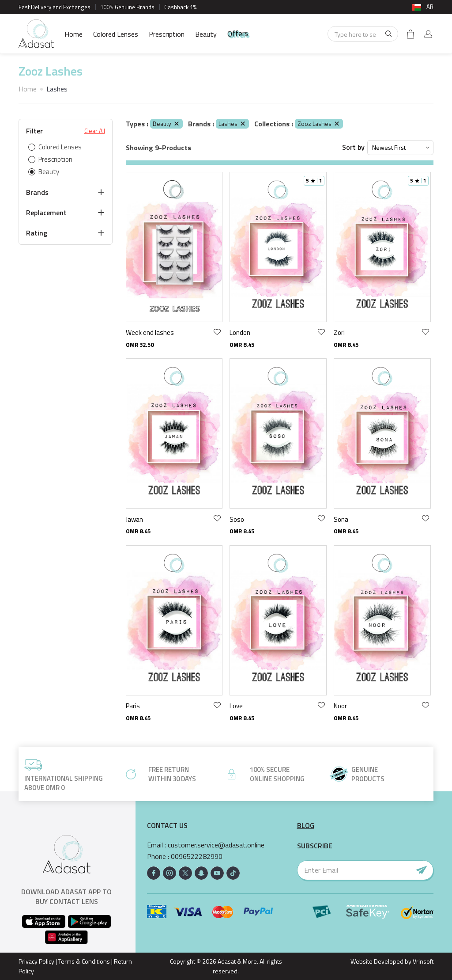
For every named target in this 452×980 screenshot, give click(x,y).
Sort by (353, 147)
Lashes (232, 123)
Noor (340, 706)
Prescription (167, 34)
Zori (339, 332)
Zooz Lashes (319, 123)
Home (73, 34)
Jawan (134, 519)
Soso (237, 519)
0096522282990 (197, 857)
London (240, 332)
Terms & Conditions (84, 961)
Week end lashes (150, 332)
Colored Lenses (116, 34)
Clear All (95, 131)
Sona (341, 519)
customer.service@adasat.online (216, 845)
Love (236, 706)
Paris (133, 706)
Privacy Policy (36, 961)
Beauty (206, 34)
